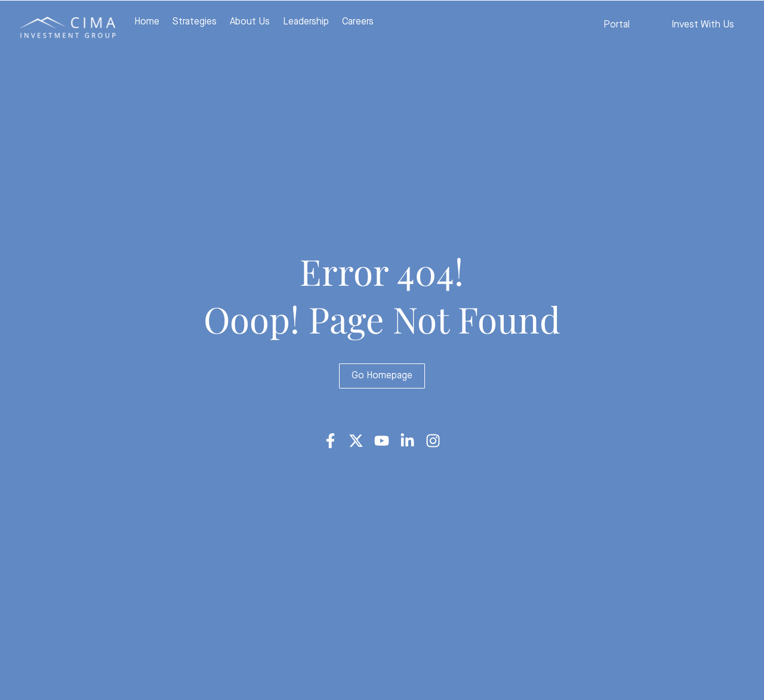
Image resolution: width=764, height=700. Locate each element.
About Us (250, 22)
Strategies (195, 22)
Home (147, 22)
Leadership (306, 22)
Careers (358, 22)
